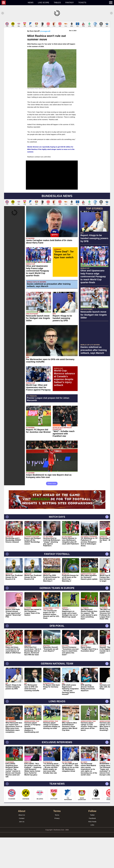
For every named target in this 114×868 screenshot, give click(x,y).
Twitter (92, 845)
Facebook (92, 849)
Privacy (57, 849)
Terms (57, 845)
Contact (22, 849)
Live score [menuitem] (44, 3)
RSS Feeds (92, 852)
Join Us (22, 852)
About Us (22, 845)
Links (92, 855)
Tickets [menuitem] (82, 3)
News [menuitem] (31, 3)
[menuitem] (14, 3)
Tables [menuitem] (57, 3)
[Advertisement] (57, 36)
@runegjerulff (45, 62)
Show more (52, 514)
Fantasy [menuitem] (70, 3)
